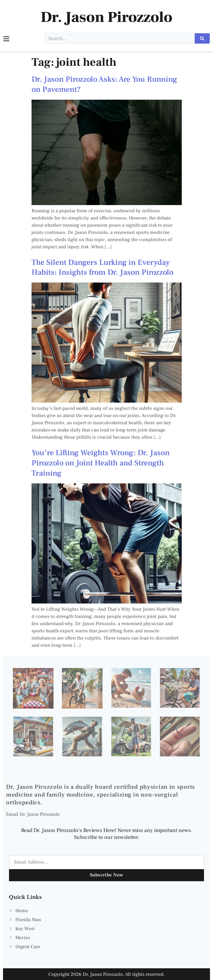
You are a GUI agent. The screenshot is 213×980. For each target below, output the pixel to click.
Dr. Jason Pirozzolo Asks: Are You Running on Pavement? (104, 84)
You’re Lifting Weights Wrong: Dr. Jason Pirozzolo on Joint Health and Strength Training (101, 463)
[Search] (202, 38)
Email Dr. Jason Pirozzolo (33, 814)
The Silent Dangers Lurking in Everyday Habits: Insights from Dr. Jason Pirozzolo (102, 268)
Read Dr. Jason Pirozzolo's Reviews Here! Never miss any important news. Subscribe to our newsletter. (107, 834)
